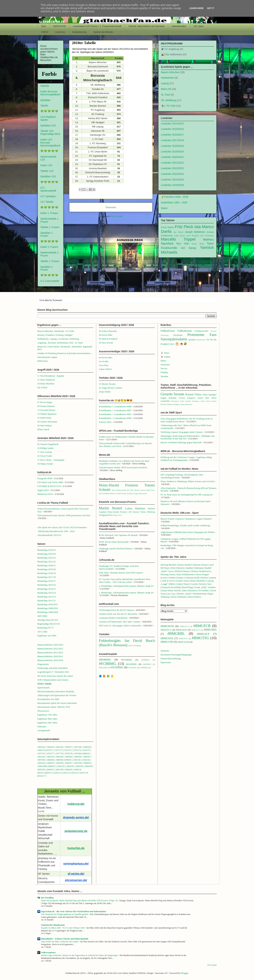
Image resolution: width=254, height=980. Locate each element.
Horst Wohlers (194, 597)
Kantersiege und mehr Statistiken (53, 668)
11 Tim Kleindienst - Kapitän (51, 376)
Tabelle (44, 106)
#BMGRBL (176, 633)
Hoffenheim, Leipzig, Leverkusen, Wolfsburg (58, 339)
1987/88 (41, 760)
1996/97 (69, 763)
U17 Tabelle (47, 202)
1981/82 (41, 757)
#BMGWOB (183, 642)
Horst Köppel (202, 574)
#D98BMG (145, 660)
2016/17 (42, 776)
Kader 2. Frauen (49, 247)
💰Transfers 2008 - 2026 (175, 197)
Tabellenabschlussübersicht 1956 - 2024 (57, 531)
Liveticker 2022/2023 (172, 168)
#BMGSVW (183, 639)
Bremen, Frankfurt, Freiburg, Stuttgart (55, 335)
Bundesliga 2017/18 (47, 577)
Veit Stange (189, 248)
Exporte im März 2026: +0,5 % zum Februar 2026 (63, 928)
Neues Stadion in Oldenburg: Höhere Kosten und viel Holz (188, 481)
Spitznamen (201, 340)
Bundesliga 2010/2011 (48, 604)
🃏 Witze (165, 353)
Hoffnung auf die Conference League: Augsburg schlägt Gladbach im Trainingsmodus (186, 459)
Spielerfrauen (44, 688)
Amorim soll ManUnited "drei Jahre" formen (120, 622)
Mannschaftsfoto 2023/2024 (50, 645)
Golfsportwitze (201, 331)
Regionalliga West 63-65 (49, 624)
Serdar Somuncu (127, 494)
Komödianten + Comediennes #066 (115, 418)
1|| (45, 773)
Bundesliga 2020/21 (47, 565)
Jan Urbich (179, 232)
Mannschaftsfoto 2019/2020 (50, 660)
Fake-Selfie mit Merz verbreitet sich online (60, 942)
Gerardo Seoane (172, 394)
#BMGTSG (200, 638)
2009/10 (78, 769)
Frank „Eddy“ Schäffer (205, 587)
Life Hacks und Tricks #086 (50, 482)
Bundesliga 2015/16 (47, 585)
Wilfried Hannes (182, 571)
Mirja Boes (151, 490)
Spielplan (46, 100)
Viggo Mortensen (140, 494)
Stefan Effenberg (148, 512)
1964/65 (50, 747)
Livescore (60, 32)
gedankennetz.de (76, 831)
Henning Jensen (168, 574)
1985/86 (78, 757)
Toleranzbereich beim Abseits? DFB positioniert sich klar (64, 515)
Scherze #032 (105, 422)
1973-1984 (42, 632)
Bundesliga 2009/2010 (48, 608)
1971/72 (59, 750)
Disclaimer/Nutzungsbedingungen (176, 655)
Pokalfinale (178, 335)
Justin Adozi (179, 236)
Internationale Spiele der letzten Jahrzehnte (57, 703)
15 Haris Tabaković (46, 380)
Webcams (42, 726)
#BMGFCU (166, 630)
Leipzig (165, 83)
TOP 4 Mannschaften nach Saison (53, 680)
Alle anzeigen (212, 965)
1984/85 (69, 757)
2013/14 (67, 773)
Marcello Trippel (178, 239)
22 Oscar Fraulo (45, 456)
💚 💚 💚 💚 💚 (49, 111)
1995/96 (60, 763)
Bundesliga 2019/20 (47, 569)
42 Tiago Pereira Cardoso (111, 388)
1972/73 (68, 750)
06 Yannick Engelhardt (48, 444)
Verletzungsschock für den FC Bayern (116, 610)
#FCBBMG (108, 664)
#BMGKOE (181, 630)
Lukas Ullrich (105, 369)
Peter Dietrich (178, 568)
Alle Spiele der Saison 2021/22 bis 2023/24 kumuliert (62, 527)
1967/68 (78, 747)
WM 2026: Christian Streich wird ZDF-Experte (121, 573)
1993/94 (41, 763)
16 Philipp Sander (46, 448)
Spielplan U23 (48, 125)
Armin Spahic (168, 227)
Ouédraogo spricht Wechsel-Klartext (116, 549)
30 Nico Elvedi (106, 343)
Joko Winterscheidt (119, 490)
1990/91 (68, 760)
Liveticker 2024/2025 (172, 180)
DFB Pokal (43, 361)
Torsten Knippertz (187, 398)
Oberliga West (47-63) (48, 620)
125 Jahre (198, 26)
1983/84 (59, 757)
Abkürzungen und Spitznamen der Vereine (57, 695)
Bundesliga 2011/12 (47, 600)
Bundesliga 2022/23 (47, 558)
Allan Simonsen (189, 590)
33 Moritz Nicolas (107, 384)
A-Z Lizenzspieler (50, 281)
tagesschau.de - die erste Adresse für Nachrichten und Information (74, 911)
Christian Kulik (192, 578)
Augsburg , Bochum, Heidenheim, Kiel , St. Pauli (60, 343)
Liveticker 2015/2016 (172, 129)
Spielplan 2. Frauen (47, 268)
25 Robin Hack (44, 418)
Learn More (196, 8)
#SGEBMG (117, 667)
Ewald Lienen (182, 581)
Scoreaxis (57, 300)
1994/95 (50, 763)
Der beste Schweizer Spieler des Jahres (55, 676)
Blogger (185, 973)
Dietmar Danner (201, 565)
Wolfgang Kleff (105, 515)
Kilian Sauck (43, 429)
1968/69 (87, 747)
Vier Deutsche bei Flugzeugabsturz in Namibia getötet (65, 914)
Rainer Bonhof (185, 565)
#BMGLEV (196, 630)
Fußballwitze (168, 331)
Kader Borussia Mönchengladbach (50, 93)
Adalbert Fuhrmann (194, 568)
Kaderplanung (79, 32)
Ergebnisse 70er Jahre (47, 715)
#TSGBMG (132, 668)
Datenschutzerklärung (171, 658)
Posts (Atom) (117, 216)
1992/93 (86, 760)
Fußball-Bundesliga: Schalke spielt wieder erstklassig (185, 525)
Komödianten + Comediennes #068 (115, 406)
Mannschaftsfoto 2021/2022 (50, 652)
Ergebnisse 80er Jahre (47, 719)
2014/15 (76, 773)
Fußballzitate (185, 331)
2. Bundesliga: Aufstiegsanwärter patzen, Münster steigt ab (126, 586)
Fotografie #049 (45, 478)
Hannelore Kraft (178, 401)
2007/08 (59, 769)
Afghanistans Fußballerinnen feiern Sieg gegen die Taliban (188, 532)
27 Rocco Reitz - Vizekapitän (51, 460)
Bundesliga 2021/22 (47, 562)
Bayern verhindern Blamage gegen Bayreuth (181, 442)
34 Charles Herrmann (47, 422)
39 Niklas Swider (45, 464)
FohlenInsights (110, 640)
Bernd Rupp (187, 587)
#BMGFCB (202, 626)
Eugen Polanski (169, 398)
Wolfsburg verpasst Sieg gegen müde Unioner (182, 432)
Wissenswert (43, 711)
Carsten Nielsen (199, 584)
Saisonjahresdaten (174, 339)
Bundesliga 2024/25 (47, 550)
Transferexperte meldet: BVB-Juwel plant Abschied (123, 467)
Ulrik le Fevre (168, 581)
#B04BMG (105, 660)
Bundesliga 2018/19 (47, 573)
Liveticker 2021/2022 (172, 163)
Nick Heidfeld (104, 494)
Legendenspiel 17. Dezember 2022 (53, 672)
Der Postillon (47, 898)
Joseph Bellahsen (195, 232)
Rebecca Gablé (115, 494)
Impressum (166, 662)
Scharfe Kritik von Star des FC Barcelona (118, 614)
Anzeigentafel (44, 730)
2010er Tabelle (44, 684)
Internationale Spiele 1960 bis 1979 (54, 707)
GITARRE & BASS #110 (49, 486)
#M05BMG (147, 664)
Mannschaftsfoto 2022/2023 (50, 649)
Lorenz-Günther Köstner (172, 578)
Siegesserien (43, 664)
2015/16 (85, 773)
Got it (211, 8)
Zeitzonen (165, 365)
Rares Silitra (198, 244)
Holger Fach (117, 515)
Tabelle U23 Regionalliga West (50, 132)
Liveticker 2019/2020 (172, 152)
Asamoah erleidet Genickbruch (113, 618)
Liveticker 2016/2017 (172, 135)
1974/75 (86, 750)
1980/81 (86, 753)
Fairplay (164, 372)
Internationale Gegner (47, 357)
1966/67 (69, 747)
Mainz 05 (166, 89)
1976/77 (50, 753)
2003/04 (79, 766)
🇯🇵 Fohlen (165, 357)
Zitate (172, 344)
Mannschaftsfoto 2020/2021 (50, 656)
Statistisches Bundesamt (53, 925)
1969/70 (41, 750)
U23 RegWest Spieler (48, 118)
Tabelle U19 (47, 171)
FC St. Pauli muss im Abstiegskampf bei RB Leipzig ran (186, 495)
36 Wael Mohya (45, 426)
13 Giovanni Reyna (46, 410)
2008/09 (69, 769)
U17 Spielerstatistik (48, 189)
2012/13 (59, 773)
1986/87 (87, 757)
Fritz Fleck (184, 227)
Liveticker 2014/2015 (172, 124)
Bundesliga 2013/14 (47, 593)
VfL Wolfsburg (169, 100)
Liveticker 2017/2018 (172, 140)
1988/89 (50, 760)
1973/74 (77, 750)
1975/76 (41, 753)
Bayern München (170, 72)
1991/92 (77, 760)
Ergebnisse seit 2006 (47, 636)
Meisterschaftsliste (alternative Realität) (56, 691)
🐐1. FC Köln (168, 106)
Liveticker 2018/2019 (172, 146)
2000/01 (52, 766)
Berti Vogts (172, 594)
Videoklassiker (179, 26)
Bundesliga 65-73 (46, 628)
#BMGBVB (167, 626)
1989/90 (59, 760)
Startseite (111, 207)
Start (43, 26)
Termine (164, 376)
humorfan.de (76, 848)
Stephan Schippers (173, 404)
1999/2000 (42, 766)
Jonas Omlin (105, 392)
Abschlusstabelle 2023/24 (49, 535)
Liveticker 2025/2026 (172, 185)
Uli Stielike (203, 590)
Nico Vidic (183, 244)
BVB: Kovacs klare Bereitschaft (114, 542)
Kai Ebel (130, 490)
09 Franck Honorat (46, 406)
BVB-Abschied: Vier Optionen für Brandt (118, 535)
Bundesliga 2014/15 (47, 589)
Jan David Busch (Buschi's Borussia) (127, 643)
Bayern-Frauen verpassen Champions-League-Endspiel (186, 519)
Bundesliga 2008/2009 (48, 612)
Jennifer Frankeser (192, 401)
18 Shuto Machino (46, 384)
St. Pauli (166, 95)
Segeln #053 (43, 490)
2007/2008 (42, 616)
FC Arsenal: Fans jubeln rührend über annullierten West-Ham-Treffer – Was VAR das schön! (125, 581)
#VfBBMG (144, 668)
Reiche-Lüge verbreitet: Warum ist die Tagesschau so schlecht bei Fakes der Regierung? (80, 955)
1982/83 (50, 757)
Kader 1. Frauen (49, 213)
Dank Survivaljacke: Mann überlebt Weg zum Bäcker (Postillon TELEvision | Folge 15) (80, 901)
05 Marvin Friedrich (108, 339)
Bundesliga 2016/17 (47, 581)
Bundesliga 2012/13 (47, 597)
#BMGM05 (210, 630)
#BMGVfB (167, 642)
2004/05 (88, 766)
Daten (164, 208)
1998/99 (87, 763)
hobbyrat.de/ (76, 804)
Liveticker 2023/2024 (172, 174)
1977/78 (59, 753)
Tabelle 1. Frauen (50, 227)
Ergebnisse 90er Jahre (47, 723)
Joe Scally (104, 361)
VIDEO (45, 32)
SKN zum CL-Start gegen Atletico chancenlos (120, 626)
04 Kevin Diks (106, 335)
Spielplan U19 (48, 176)
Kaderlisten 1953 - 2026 (174, 202)
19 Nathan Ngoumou (47, 414)
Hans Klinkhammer (186, 574)
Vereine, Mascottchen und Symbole (146, 26)
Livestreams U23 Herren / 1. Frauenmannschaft (97, 26)
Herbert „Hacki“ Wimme (189, 594)
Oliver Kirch (206, 401)
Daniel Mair (203, 398)
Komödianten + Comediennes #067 (115, 410)
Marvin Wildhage (135, 646)
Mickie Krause (140, 490)
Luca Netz (104, 365)
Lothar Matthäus (135, 508)
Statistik (45, 86)
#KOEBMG (131, 664)
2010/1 (41, 773)
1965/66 (59, 747)
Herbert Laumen (209, 578)
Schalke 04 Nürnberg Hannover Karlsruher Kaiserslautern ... (65, 353)
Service (164, 368)
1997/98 (78, 763)
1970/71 (50, 750)
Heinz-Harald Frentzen (119, 485)
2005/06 (41, 769)
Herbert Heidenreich (201, 571)
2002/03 (70, 766)
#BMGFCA (184, 626)
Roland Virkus (193, 394)
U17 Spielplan (48, 196)
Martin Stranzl (111, 508)
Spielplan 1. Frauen (47, 234)
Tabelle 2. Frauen (50, 261)
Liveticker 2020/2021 (172, 157)
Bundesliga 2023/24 (47, 554)
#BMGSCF (203, 634)
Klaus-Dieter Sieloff (171, 590)
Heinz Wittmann (179, 597)
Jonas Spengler (210, 394)
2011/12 (50, 773)
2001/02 (61, 766)
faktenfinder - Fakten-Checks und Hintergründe (65, 939)
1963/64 (41, 747)
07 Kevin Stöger (45, 402)
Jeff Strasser (134, 512)
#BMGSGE (167, 638)
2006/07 (50, 769)
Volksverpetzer (48, 952)
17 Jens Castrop (45, 452)
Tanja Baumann (186, 404)
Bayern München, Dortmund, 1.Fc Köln (56, 331)
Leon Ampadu (193, 236)
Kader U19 (46, 165)
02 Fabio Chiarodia (108, 331)
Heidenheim (168, 78)
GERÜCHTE (59, 26)
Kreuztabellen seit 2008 (48, 699)
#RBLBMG (103, 668)
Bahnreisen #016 (45, 494)
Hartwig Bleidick (168, 565)
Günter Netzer (183, 584)
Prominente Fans (202, 335)
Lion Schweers (207, 236)
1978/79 (69, 753)
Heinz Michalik (198, 581)
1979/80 (78, 753)
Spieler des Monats (103, 32)
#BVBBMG (127, 660)
